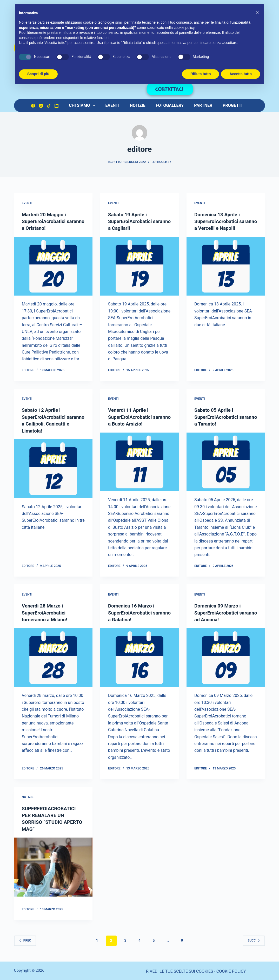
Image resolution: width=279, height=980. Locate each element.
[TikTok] (49, 106)
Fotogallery (170, 105)
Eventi (112, 105)
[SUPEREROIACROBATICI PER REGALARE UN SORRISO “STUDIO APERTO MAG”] (53, 866)
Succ (254, 939)
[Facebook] (33, 106)
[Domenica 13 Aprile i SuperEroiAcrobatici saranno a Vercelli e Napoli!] (226, 273)
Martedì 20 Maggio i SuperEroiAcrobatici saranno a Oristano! (45, 221)
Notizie (138, 105)
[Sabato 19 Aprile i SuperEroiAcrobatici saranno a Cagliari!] (139, 266)
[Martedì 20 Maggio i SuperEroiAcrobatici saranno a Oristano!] (53, 266)
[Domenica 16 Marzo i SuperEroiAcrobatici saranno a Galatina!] (139, 657)
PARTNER (203, 105)
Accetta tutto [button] (241, 74)
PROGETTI (232, 105)
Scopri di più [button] (38, 74)
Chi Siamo (83, 106)
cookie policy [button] (184, 28)
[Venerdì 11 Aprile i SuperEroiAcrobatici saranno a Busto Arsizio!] (139, 461)
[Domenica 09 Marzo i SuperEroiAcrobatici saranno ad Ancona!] (226, 657)
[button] (257, 12)
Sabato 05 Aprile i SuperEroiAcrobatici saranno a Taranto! (218, 416)
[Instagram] (41, 106)
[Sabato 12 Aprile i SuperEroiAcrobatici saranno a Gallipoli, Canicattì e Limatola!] (53, 468)
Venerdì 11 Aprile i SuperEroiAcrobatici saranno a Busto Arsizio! (137, 416)
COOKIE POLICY (231, 970)
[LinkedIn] (57, 106)
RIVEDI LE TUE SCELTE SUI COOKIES (180, 970)
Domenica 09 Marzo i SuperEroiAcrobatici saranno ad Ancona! (219, 612)
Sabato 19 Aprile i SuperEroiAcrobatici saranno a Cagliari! (131, 221)
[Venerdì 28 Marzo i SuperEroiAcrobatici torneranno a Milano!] (53, 657)
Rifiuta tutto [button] (201, 74)
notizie (28, 796)
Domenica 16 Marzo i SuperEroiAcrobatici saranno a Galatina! (133, 612)
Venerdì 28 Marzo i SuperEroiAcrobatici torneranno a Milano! (46, 612)
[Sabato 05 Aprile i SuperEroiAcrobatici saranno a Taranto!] (226, 461)
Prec (25, 939)
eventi (27, 203)
